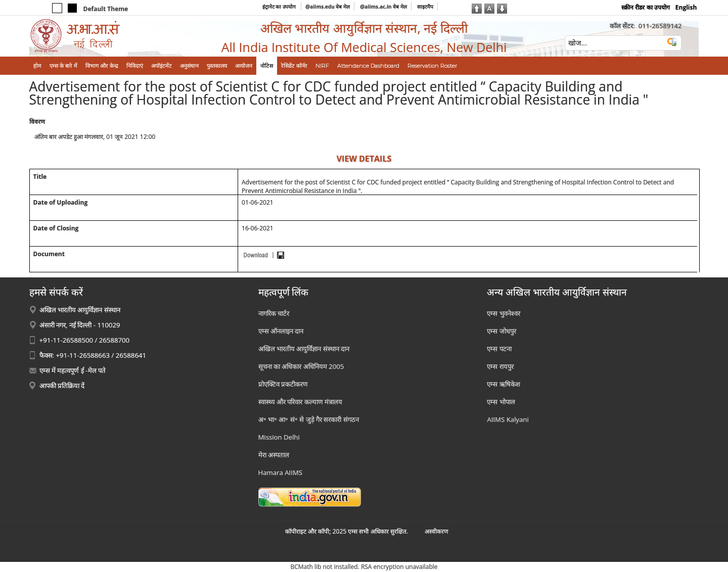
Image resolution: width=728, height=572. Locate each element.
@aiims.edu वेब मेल (328, 7)
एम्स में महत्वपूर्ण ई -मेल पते (73, 370)
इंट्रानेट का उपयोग (280, 7)
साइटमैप (425, 7)
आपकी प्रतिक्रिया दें (62, 386)
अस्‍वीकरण (437, 531)
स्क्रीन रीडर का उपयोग (645, 7)
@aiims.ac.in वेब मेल (383, 7)
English (686, 7)
